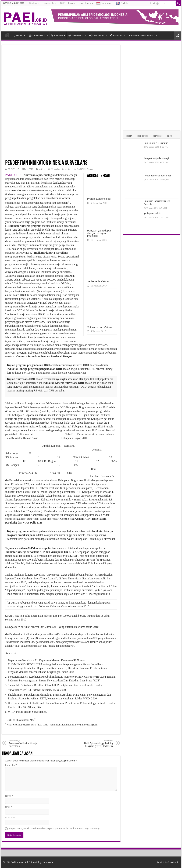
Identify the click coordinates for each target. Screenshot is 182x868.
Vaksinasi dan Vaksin (99, 327)
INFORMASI (76, 36)
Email (9, 807)
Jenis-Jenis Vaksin (98, 281)
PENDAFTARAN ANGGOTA (143, 36)
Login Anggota (86, 3)
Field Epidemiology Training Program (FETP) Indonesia (96, 744)
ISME (62, 3)
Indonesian (104, 3)
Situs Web (10, 818)
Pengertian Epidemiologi (156, 158)
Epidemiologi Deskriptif (156, 143)
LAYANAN (116, 36)
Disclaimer (34, 3)
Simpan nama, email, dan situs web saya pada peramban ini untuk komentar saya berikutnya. (55, 828)
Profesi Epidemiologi (99, 199)
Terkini (129, 136)
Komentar (11, 765)
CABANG (57, 36)
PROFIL (18, 36)
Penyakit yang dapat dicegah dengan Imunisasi (99, 233)
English (122, 3)
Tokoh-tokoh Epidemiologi (157, 176)
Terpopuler (143, 136)
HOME (7, 35)
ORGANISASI (37, 36)
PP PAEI (11, 169)
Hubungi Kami (50, 3)
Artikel (42, 169)
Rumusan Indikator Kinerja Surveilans (27, 744)
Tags (169, 136)
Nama (9, 796)
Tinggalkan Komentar (61, 169)
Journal (72, 3)
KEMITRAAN (97, 36)
